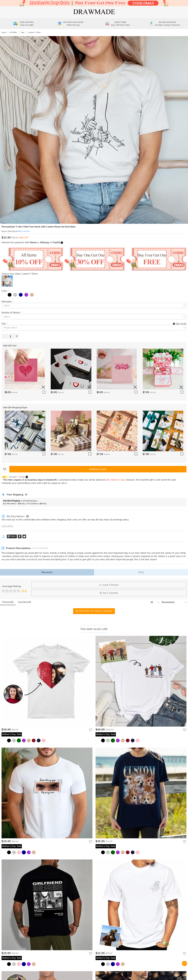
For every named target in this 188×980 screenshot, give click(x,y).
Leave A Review (109, 585)
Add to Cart (98, 469)
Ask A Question (109, 593)
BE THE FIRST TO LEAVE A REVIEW (94, 611)
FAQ (141, 572)
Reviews (47, 572)
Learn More (7, 526)
